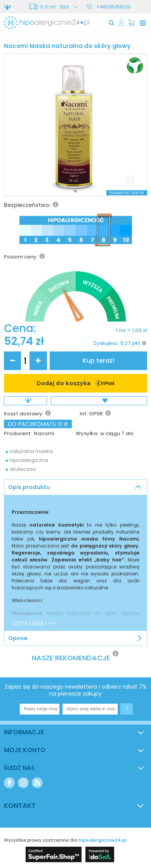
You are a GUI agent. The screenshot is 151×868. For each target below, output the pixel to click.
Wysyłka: (87, 434)
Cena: (20, 329)
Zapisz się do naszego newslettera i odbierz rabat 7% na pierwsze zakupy (76, 690)
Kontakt (20, 806)
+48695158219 (113, 7)
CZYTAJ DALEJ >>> (34, 623)
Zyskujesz (105, 343)
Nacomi (44, 434)
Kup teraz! (99, 361)
